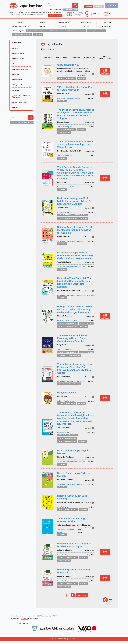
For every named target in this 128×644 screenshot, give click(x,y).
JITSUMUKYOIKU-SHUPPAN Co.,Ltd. (71, 241)
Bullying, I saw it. (67, 393)
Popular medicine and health (22, 35)
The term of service (16, 616)
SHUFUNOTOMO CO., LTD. (68, 321)
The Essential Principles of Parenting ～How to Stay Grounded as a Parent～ (72, 338)
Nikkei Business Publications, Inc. (70, 98)
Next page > (82, 595)
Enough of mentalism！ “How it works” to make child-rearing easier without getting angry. (75, 309)
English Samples (107, 27)
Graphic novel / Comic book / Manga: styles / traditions (44, 31)
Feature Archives (86, 23)
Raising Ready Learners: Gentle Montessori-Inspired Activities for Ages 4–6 (75, 230)
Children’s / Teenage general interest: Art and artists (83, 31)
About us (42, 23)
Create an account (55, 15)
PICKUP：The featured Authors (69, 323)
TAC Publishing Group (66, 127)
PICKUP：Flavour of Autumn (68, 510)
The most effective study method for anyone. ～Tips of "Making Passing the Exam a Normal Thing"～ (76, 114)
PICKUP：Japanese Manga (68, 218)
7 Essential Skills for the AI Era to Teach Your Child (75, 89)
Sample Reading (64, 133)
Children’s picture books (56, 31)
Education (82, 78)
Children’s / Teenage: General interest (71, 557)
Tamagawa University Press (66, 531)
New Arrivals (107, 23)
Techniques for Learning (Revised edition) (71, 520)
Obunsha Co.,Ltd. (64, 555)
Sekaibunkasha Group (66, 401)
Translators (86, 27)
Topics (64, 27)
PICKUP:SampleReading (67, 129)
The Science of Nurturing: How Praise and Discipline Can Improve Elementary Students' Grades (75, 369)
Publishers (42, 27)
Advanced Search (70, 10)
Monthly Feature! (64, 23)
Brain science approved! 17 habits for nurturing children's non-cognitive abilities (74, 201)
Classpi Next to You (68, 65)
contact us (25, 619)
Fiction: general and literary (96, 31)
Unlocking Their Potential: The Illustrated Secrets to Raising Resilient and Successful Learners (74, 283)
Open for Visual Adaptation (20, 27)
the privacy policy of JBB (32, 616)
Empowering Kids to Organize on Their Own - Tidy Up (74, 545)
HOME (21, 23)
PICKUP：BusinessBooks (67, 438)
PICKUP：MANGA (80, 215)
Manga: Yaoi (38, 35)
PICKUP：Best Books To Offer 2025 (71, 435)
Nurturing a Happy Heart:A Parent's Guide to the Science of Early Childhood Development (75, 256)
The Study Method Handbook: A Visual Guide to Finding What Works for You (75, 145)
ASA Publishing (63, 212)
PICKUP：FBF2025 (65, 215)
